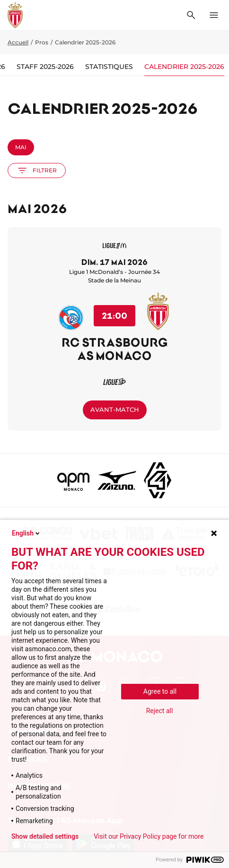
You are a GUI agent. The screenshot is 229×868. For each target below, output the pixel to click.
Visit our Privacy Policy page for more (149, 836)
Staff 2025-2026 (45, 67)
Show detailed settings (45, 836)
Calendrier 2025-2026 (184, 67)
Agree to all (160, 691)
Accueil (18, 42)
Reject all (160, 711)
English (26, 533)
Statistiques (109, 67)
